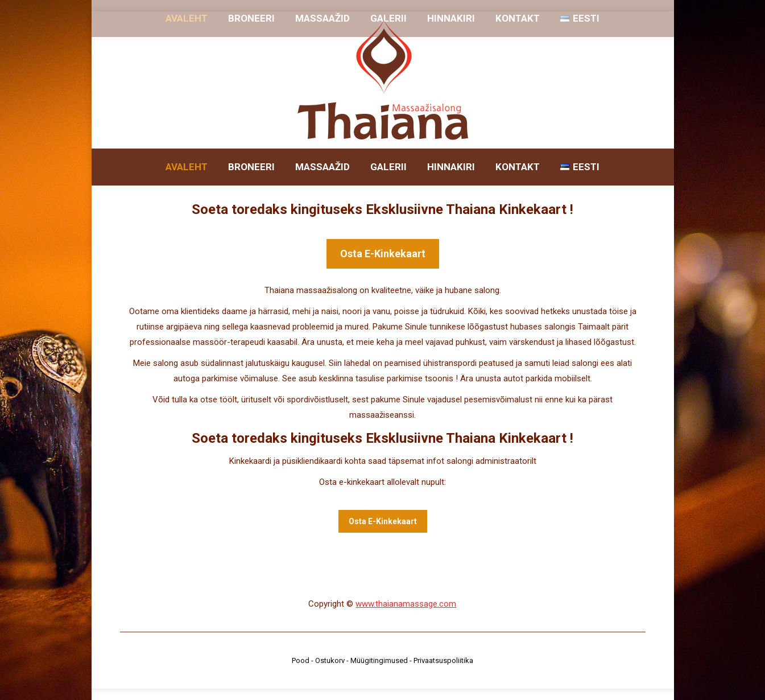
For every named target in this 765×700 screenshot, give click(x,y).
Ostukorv (330, 660)
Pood (301, 660)
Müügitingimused (379, 660)
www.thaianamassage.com (406, 604)
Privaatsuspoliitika (443, 660)
